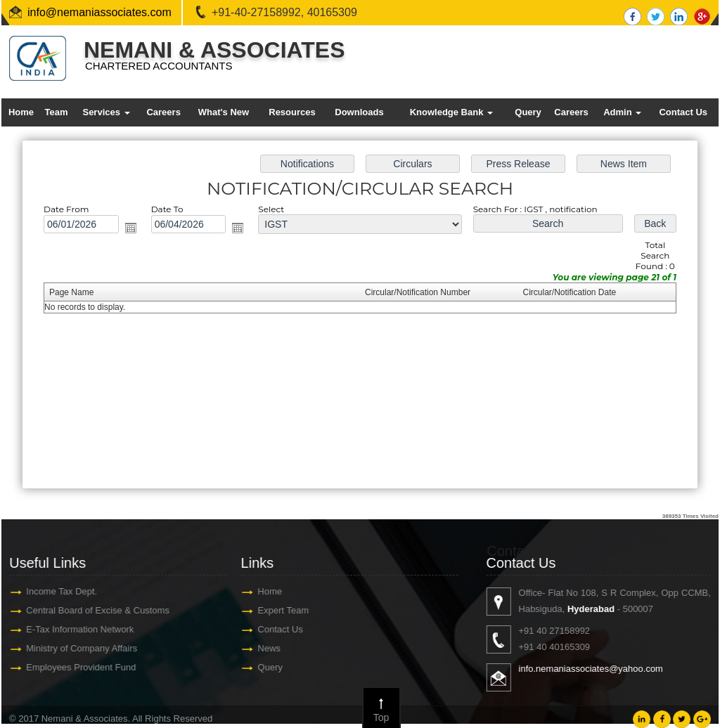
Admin (622, 112)
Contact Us (683, 112)
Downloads (359, 112)
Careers (163, 112)
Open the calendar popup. (137, 231)
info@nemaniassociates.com (99, 12)
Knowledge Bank (451, 112)
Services (106, 112)
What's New (224, 112)
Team (56, 112)
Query (528, 112)
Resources (292, 112)
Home (21, 112)
